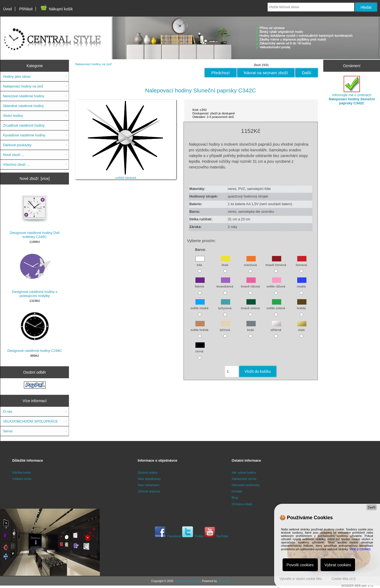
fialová (200, 284)
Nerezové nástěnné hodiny (24, 96)
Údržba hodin (22, 472)
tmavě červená (276, 262)
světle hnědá (199, 327)
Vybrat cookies (338, 565)
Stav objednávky (149, 479)
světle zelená (276, 306)
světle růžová (276, 284)
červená (301, 262)
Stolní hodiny (13, 116)
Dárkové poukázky (17, 145)
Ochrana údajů (242, 504)
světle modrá (199, 306)
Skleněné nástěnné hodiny (23, 106)
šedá (251, 327)
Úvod (7, 9)
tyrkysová (225, 306)
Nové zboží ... (14, 155)
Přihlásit (26, 9)
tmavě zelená (250, 306)
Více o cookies (360, 549)
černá (200, 349)
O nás (8, 412)
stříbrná (276, 327)
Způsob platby (148, 472)
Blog (235, 497)
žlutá (226, 262)
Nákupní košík (56, 9)
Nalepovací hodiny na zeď (93, 64)
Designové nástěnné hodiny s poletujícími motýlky (35, 274)
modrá (302, 284)
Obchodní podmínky (246, 485)
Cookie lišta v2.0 (343, 579)
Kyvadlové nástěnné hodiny (24, 135)
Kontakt (237, 491)
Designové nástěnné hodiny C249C (35, 331)
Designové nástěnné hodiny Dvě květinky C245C (35, 215)
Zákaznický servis (244, 479)
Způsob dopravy (149, 491)
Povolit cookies (300, 565)
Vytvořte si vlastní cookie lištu (301, 579)
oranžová (250, 262)
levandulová (225, 284)
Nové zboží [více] (35, 179)
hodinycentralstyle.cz (187, 581)
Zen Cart (223, 581)
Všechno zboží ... (16, 165)
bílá (200, 262)
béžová (225, 327)
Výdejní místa (22, 479)
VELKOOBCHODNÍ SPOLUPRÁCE (30, 421)
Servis (8, 431)
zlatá (302, 327)
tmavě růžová (251, 284)
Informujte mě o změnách (352, 90)
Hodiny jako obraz (17, 76)
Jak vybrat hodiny (244, 472)
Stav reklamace (148, 485)
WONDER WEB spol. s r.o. (358, 586)
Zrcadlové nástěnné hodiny (24, 125)
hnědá (302, 306)
